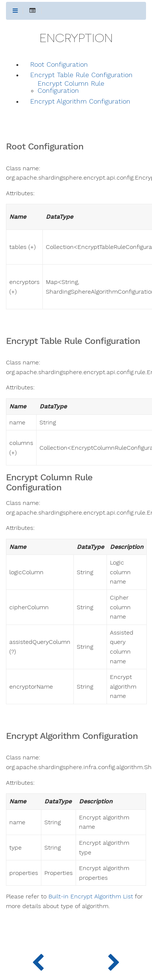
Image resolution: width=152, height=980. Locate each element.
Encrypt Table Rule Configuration (81, 75)
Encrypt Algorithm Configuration (80, 102)
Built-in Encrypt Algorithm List (91, 897)
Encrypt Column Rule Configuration (71, 87)
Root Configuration (59, 65)
